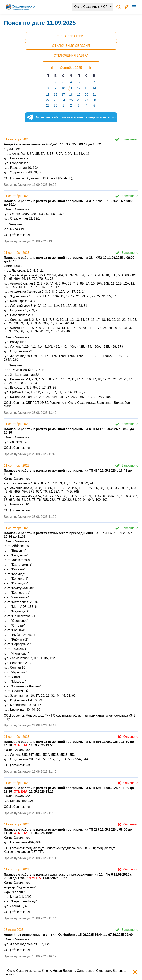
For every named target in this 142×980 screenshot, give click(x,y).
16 (56, 95)
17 (63, 95)
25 (71, 100)
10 (63, 88)
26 (79, 100)
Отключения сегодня (71, 46)
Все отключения (71, 36)
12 (79, 88)
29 (48, 106)
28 (94, 100)
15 (48, 95)
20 (86, 95)
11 (71, 88)
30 (56, 106)
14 (94, 88)
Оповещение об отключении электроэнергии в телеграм (68, 117)
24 (63, 100)
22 (48, 100)
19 (79, 95)
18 (71, 95)
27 (86, 100)
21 (94, 95)
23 (56, 100)
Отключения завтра (71, 55)
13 (86, 88)
